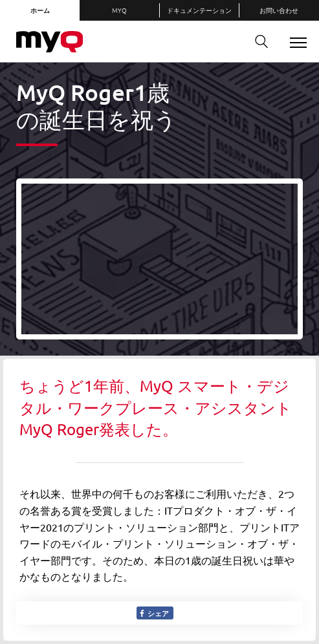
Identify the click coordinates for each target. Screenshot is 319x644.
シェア (154, 613)
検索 (257, 42)
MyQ (119, 10)
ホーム (40, 10)
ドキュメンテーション (199, 10)
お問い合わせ (279, 10)
